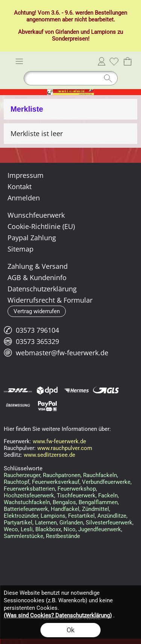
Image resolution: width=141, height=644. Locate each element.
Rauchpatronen (62, 475)
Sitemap (20, 249)
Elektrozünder (21, 516)
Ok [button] (70, 630)
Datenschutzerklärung (42, 289)
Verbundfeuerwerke (106, 482)
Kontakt (20, 186)
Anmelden (102, 61)
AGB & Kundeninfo (37, 277)
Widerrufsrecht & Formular (50, 300)
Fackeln (108, 496)
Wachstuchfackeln (27, 502)
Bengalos (64, 502)
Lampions (103, 32)
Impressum (26, 175)
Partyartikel (18, 523)
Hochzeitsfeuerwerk (29, 496)
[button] (19, 61)
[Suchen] (71, 78)
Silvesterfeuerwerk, (110, 523)
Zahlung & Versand (38, 266)
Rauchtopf (17, 482)
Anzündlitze (112, 516)
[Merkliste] (114, 61)
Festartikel (81, 516)
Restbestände (63, 536)
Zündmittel (96, 509)
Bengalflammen (98, 502)
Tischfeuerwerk (76, 496)
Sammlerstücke (23, 536)
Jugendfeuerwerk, (100, 529)
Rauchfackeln (100, 475)
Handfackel (65, 509)
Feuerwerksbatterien (29, 489)
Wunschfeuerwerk (36, 215)
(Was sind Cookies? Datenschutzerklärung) (58, 615)
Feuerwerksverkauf (56, 482)
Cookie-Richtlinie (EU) (41, 226)
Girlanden (67, 32)
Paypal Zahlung (32, 238)
